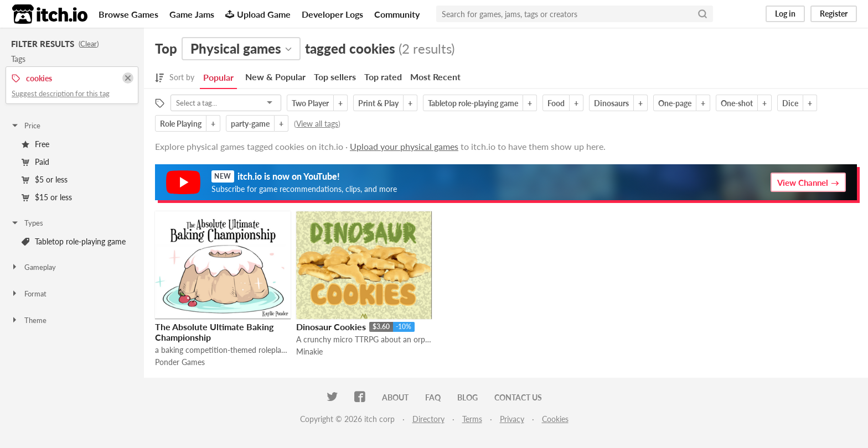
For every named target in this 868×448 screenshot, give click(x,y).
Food (556, 103)
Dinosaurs (611, 103)
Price (25, 126)
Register (834, 14)
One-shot (737, 103)
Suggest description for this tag (61, 93)
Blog (467, 397)
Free (35, 144)
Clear (89, 44)
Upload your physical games (404, 146)
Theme (29, 320)
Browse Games (128, 14)
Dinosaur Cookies (331, 327)
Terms (472, 419)
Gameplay (33, 267)
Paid (35, 162)
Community (397, 14)
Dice (790, 103)
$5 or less (45, 179)
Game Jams (192, 14)
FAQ (433, 397)
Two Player (310, 103)
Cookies (555, 419)
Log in (785, 14)
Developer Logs (332, 14)
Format (29, 294)
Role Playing (181, 124)
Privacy (512, 419)
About (395, 397)
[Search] (702, 14)
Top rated (383, 77)
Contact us (518, 397)
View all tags (317, 124)
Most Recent (435, 77)
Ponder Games (180, 362)
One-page (675, 103)
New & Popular (275, 77)
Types (27, 223)
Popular (218, 77)
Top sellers (335, 77)
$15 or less (47, 197)
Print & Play (378, 103)
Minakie (309, 351)
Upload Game (258, 14)
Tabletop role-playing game (74, 241)
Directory (428, 419)
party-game (250, 124)
